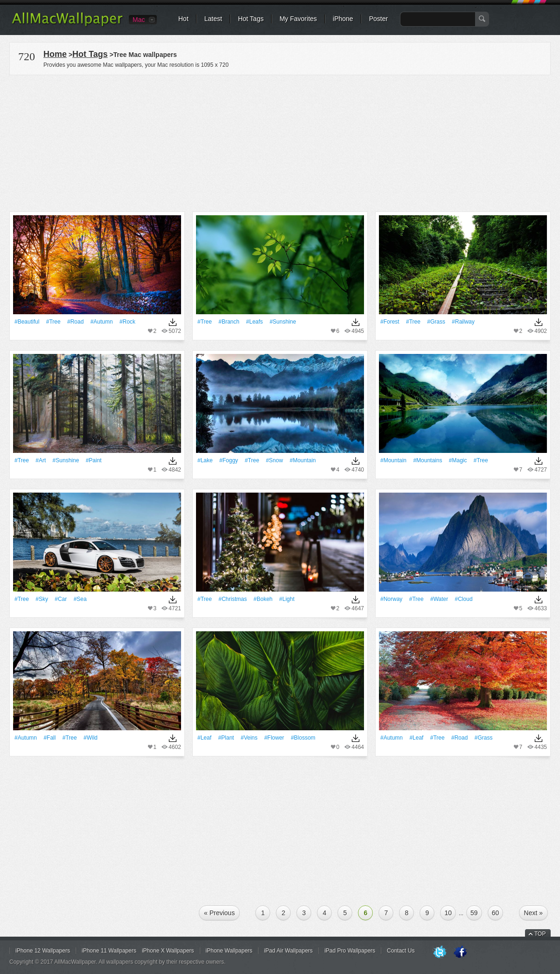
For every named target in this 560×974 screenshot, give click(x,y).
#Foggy (229, 460)
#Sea (80, 599)
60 (496, 913)
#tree (53, 322)
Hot (183, 19)
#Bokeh (263, 599)
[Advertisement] (280, 142)
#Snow (275, 460)
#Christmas (233, 599)
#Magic (458, 460)
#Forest (390, 322)
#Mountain (303, 460)
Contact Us (401, 951)
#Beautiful (27, 322)
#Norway (391, 599)
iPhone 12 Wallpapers (43, 951)
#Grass (436, 322)
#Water (439, 599)
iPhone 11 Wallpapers (109, 951)
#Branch (229, 322)
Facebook (460, 953)
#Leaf (204, 738)
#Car (61, 599)
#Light (287, 599)
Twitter (440, 953)
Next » (533, 913)
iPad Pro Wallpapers (350, 951)
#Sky (42, 599)
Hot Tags (251, 19)
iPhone (343, 19)
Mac (139, 20)
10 (448, 913)
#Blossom (303, 738)
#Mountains (427, 460)
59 (474, 913)
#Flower (274, 738)
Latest (213, 19)
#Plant (226, 738)
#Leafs (254, 322)
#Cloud (464, 599)
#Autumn (102, 322)
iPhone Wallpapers (229, 951)
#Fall (49, 738)
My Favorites (298, 19)
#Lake (205, 460)
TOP (540, 934)
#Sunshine (283, 322)
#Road (75, 322)
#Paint (94, 460)
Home (55, 54)
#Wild (91, 738)
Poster (378, 19)
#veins (249, 738)
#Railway (463, 322)
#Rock (127, 322)
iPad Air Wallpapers (288, 951)
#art (41, 460)
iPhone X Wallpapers (168, 951)
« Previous (219, 913)
